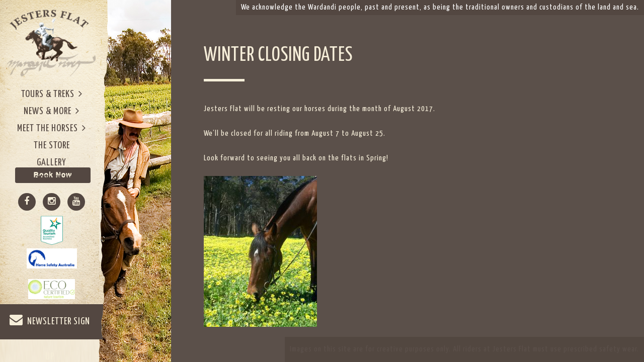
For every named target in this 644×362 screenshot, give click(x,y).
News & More (52, 111)
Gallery (52, 163)
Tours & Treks (52, 94)
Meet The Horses (52, 128)
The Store (52, 146)
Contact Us (52, 180)
